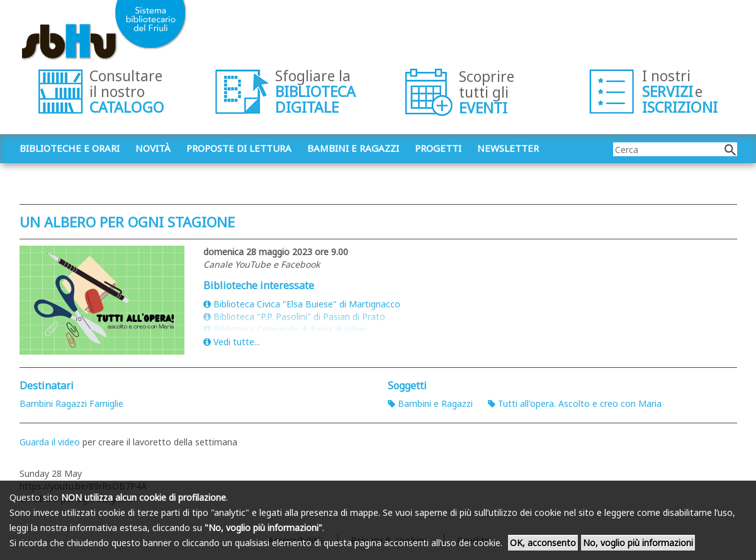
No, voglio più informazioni (638, 543)
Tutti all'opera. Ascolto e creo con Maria (575, 403)
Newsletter (508, 148)
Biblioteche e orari (70, 148)
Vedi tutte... (232, 342)
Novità (153, 148)
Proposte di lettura (239, 148)
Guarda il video (50, 442)
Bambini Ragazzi (53, 403)
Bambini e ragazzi (353, 148)
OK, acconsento (543, 543)
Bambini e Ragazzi (430, 403)
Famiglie (106, 403)
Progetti (438, 148)
